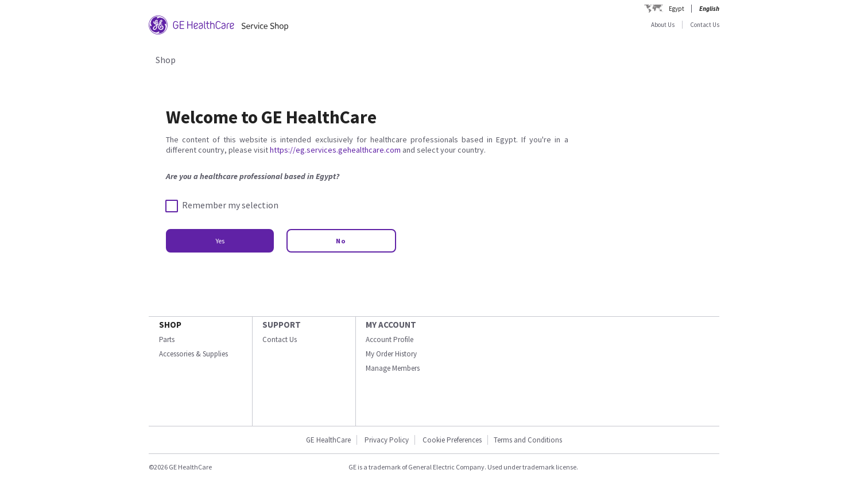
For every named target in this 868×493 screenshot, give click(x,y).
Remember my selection (222, 205)
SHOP (170, 325)
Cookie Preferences (452, 440)
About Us (663, 25)
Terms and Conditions (528, 440)
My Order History (391, 354)
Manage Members (393, 368)
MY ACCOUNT (391, 325)
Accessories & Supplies (193, 354)
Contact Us (705, 25)
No (341, 241)
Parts (167, 339)
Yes (220, 241)
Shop (166, 60)
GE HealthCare (328, 440)
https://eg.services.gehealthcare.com (335, 150)
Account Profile (390, 339)
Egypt (677, 9)
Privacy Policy (387, 440)
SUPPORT (282, 325)
